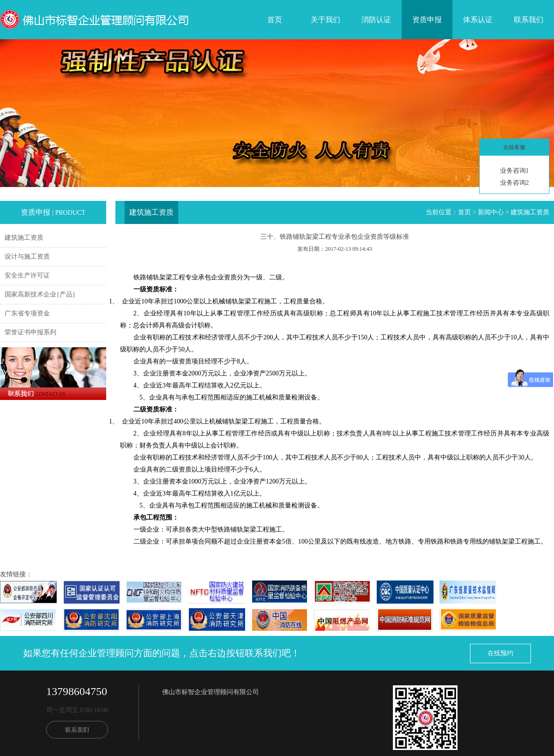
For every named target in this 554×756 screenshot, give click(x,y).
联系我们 (529, 20)
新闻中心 (491, 212)
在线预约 (500, 653)
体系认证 (478, 20)
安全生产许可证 (27, 275)
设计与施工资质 (27, 257)
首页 (275, 20)
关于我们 (325, 20)
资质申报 (427, 20)
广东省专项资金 (27, 313)
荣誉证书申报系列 (30, 332)
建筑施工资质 (24, 238)
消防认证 (376, 20)
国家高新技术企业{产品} (40, 294)
